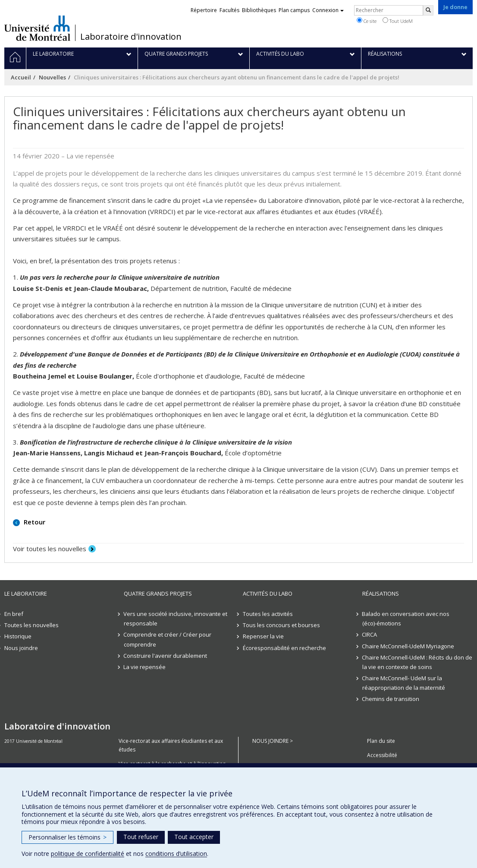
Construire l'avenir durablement (166, 656)
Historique (18, 636)
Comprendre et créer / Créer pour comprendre (168, 639)
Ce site (367, 21)
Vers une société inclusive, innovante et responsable (176, 619)
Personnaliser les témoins (67, 837)
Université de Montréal (37, 28)
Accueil (21, 77)
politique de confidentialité (88, 854)
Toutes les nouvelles (31, 625)
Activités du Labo (268, 593)
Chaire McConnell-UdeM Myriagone (408, 646)
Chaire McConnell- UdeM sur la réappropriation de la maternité (404, 683)
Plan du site (381, 741)
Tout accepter (194, 837)
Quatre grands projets (158, 593)
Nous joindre (21, 648)
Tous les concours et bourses (281, 625)
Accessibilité (382, 755)
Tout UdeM (398, 21)
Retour (34, 522)
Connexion (328, 10)
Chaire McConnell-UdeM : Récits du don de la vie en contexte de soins (417, 662)
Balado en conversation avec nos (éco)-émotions (406, 619)
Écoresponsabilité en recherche (284, 648)
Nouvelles (52, 77)
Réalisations (381, 593)
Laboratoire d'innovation (131, 37)
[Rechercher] (428, 10)
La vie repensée (145, 667)
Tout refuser (141, 837)
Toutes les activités (268, 614)
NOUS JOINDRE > (273, 741)
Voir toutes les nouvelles (50, 549)
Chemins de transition (391, 699)
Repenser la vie (263, 636)
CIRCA (370, 634)
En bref (14, 614)
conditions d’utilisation (176, 854)
